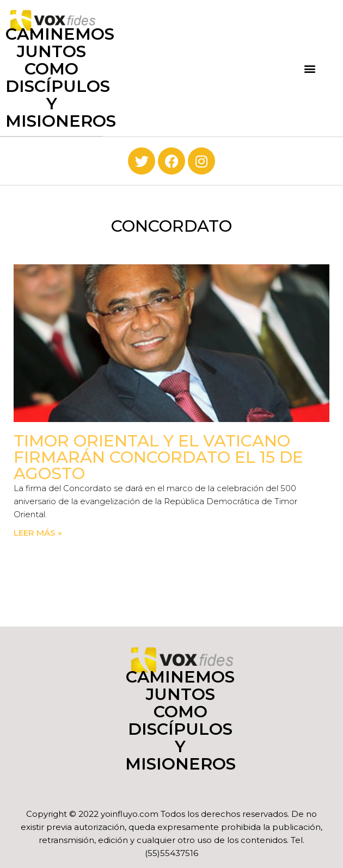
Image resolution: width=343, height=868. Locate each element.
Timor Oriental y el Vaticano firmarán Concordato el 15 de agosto (158, 457)
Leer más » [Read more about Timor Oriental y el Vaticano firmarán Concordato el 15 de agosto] (38, 533)
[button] (310, 68)
